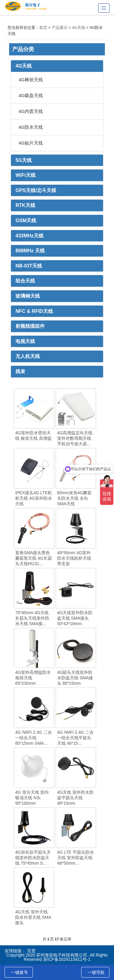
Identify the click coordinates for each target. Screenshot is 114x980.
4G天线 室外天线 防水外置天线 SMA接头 (33, 917)
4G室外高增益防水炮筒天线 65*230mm (33, 678)
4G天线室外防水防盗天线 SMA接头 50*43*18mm (75, 618)
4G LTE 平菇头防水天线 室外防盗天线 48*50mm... (76, 858)
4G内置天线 (31, 111)
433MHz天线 (29, 236)
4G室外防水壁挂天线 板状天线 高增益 (33, 436)
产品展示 (60, 28)
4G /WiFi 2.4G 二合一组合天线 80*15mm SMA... (34, 738)
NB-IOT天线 (29, 266)
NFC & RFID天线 (34, 311)
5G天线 (24, 160)
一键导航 (96, 972)
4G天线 (79, 28)
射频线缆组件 (30, 326)
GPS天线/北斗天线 (36, 190)
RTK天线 (25, 205)
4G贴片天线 (31, 143)
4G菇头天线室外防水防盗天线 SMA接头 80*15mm (75, 678)
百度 (31, 951)
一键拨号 (19, 972)
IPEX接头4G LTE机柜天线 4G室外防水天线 (34, 498)
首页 (43, 28)
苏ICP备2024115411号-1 (67, 959)
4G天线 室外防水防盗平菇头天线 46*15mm (76, 798)
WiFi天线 (26, 175)
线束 (20, 371)
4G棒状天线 (31, 80)
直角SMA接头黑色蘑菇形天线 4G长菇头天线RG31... (34, 558)
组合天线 (25, 281)
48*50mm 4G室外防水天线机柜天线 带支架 (74, 558)
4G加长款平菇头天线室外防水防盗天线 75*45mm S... (33, 858)
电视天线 (25, 341)
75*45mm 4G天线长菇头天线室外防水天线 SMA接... (32, 618)
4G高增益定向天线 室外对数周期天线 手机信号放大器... (75, 438)
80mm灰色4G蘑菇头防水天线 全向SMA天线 (74, 498)
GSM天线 (26, 220)
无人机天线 (28, 356)
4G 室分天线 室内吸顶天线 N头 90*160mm (32, 798)
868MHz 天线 (30, 251)
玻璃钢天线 (28, 296)
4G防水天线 (31, 127)
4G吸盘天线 (31, 95)
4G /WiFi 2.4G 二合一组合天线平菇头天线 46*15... (76, 738)
